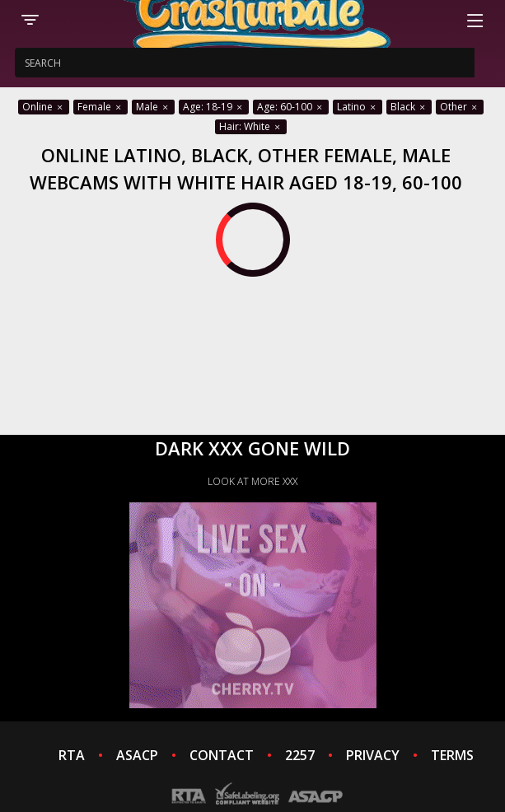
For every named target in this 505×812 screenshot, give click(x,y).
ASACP (137, 755)
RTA (72, 755)
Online (44, 107)
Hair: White (251, 126)
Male (153, 107)
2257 (300, 755)
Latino (358, 107)
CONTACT (222, 755)
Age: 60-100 (291, 107)
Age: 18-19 (214, 107)
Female (101, 107)
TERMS (452, 755)
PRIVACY (373, 755)
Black (409, 107)
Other (460, 107)
